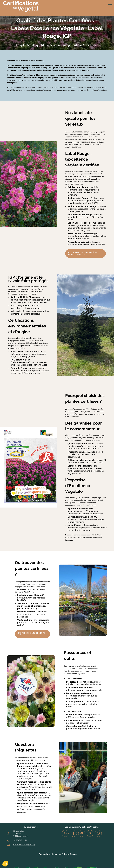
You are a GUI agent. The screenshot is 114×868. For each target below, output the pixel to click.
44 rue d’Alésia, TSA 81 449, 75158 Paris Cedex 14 (20, 834)
